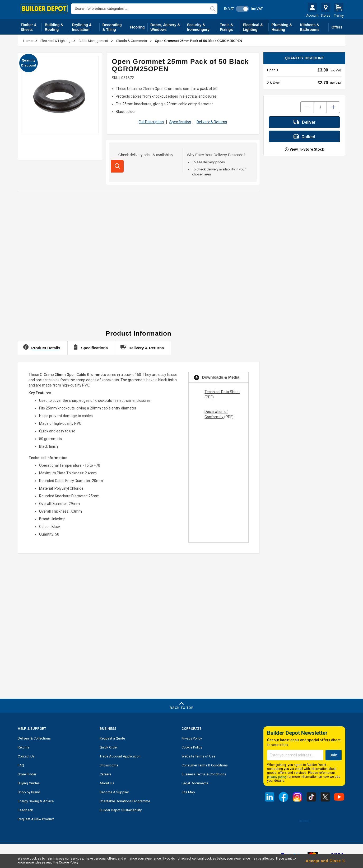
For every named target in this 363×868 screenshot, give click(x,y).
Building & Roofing (57, 26)
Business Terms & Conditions (204, 773)
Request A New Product (36, 818)
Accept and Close (323, 861)
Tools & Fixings (230, 26)
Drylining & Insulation (86, 26)
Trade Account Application (120, 755)
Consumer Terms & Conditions (205, 764)
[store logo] (44, 9)
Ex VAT (229, 9)
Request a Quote (112, 737)
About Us (107, 782)
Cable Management (94, 39)
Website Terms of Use (198, 755)
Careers (105, 773)
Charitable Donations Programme (125, 800)
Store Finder (27, 773)
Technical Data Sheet (222, 390)
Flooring (139, 27)
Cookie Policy (192, 746)
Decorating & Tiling (115, 26)
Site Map (188, 791)
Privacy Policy (192, 737)
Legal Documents (195, 782)
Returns (24, 746)
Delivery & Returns (212, 121)
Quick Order (109, 746)
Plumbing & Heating (284, 26)
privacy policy (277, 775)
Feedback (25, 809)
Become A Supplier (114, 791)
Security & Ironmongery (202, 26)
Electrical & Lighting (256, 26)
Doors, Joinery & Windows (167, 26)
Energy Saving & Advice (36, 800)
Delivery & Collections (34, 737)
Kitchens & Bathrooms (314, 26)
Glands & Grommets (132, 39)
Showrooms (109, 764)
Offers (337, 26)
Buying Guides (29, 782)
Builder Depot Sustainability (121, 809)
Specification (180, 121)
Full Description (151, 121)
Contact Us (26, 755)
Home (28, 39)
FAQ (21, 764)
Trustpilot (304, 819)
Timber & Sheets (31, 26)
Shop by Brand (29, 791)
